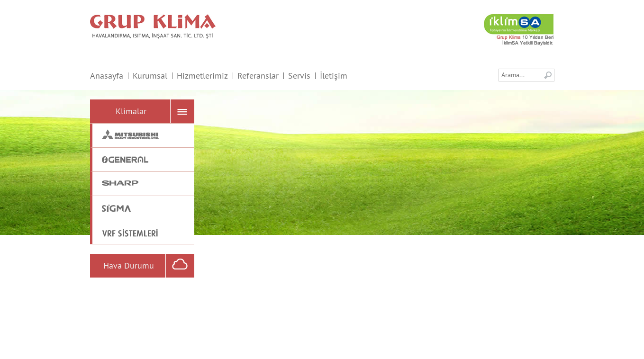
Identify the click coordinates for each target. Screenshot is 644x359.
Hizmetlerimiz (202, 76)
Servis (299, 76)
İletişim (334, 76)
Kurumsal (150, 76)
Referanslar (258, 76)
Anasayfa (107, 76)
